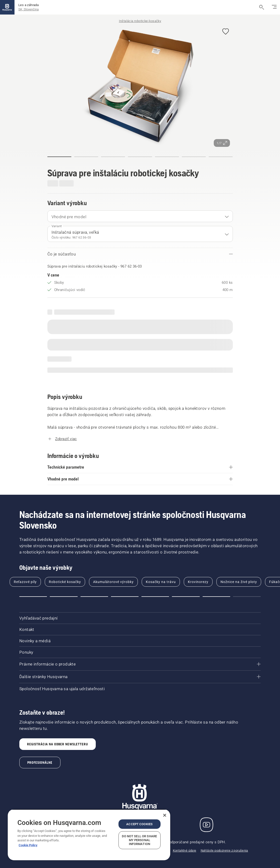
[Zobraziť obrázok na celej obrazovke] (140, 86)
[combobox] (140, 216)
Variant (57, 226)
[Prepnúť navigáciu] (274, 7)
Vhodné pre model (69, 217)
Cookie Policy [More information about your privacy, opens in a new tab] (28, 845)
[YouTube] (206, 825)
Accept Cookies (139, 824)
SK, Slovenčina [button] (29, 9)
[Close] (165, 815)
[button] (226, 32)
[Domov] (7, 7)
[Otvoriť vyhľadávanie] (262, 7)
